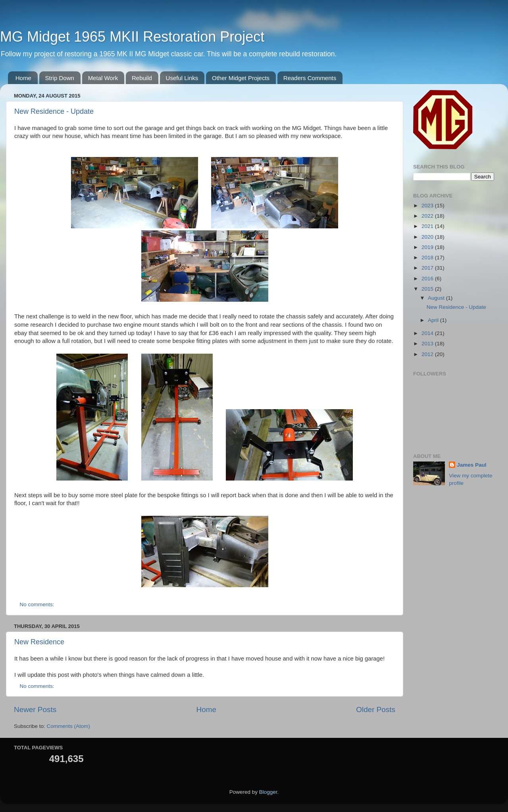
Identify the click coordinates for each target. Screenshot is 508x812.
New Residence (39, 642)
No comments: (38, 604)
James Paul (471, 465)
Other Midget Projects (241, 78)
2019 (428, 247)
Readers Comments (310, 78)
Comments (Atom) (69, 726)
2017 (428, 268)
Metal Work (103, 78)
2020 (428, 237)
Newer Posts (35, 710)
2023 (428, 206)
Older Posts (376, 710)
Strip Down (60, 78)
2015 (428, 289)
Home (23, 78)
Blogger (268, 792)
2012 (428, 354)
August (437, 298)
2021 (428, 226)
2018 (428, 258)
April (434, 320)
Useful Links (182, 78)
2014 (428, 333)
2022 (428, 216)
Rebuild (142, 78)
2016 (428, 279)
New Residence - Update (54, 111)
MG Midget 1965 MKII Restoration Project (132, 37)
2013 (428, 344)
